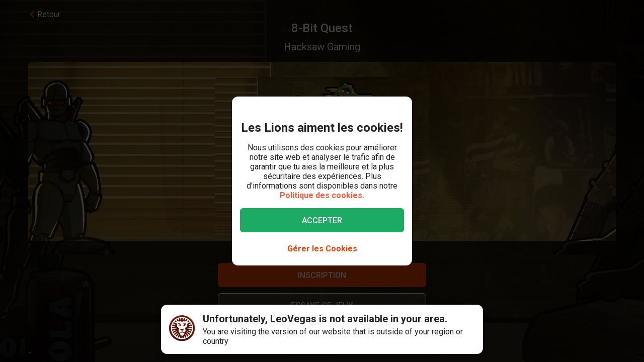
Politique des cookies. (322, 195)
